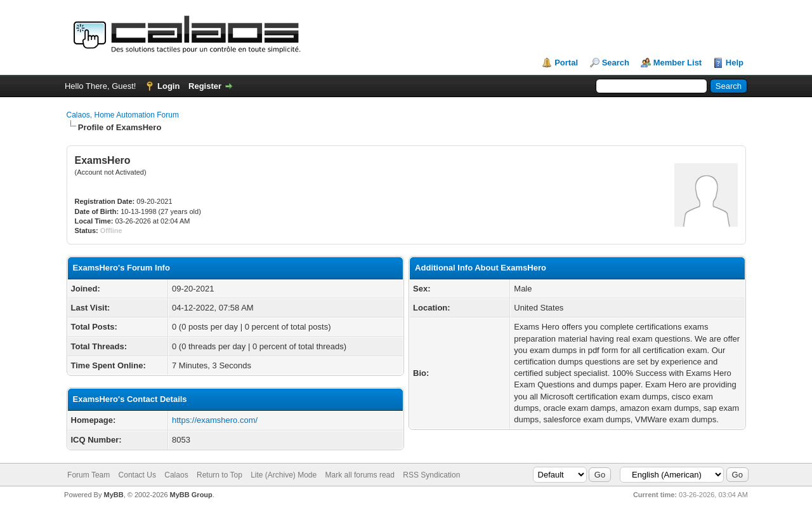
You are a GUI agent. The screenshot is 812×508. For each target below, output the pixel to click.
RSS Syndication (431, 475)
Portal (566, 63)
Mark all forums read (360, 475)
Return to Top (219, 475)
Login (168, 86)
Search (616, 63)
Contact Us (137, 475)
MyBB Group (191, 495)
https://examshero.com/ (215, 420)
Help (735, 63)
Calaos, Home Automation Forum (123, 115)
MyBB (113, 495)
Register (205, 86)
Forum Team (88, 475)
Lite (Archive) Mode (284, 475)
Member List (678, 63)
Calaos (176, 475)
